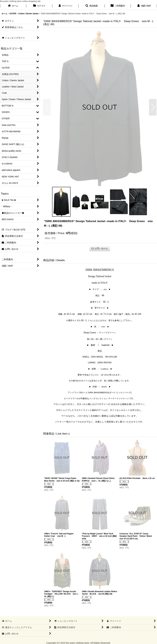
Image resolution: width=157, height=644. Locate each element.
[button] (92, 6)
